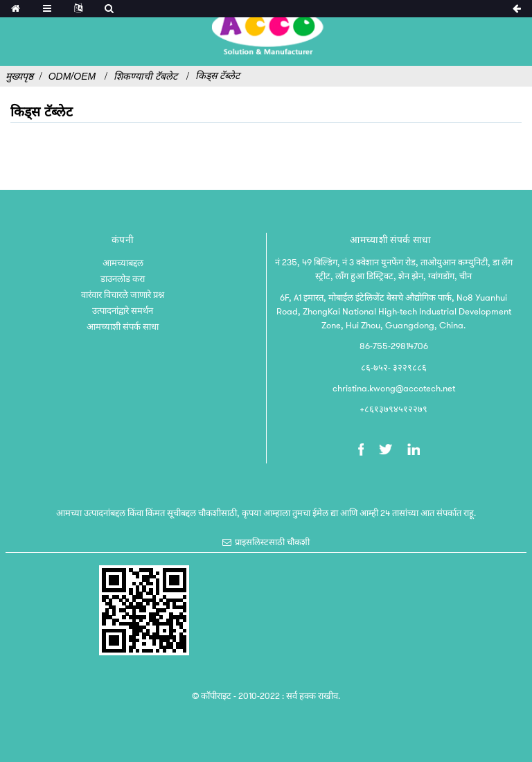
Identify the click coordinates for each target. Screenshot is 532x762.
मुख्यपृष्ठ (19, 76)
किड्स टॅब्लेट (218, 76)
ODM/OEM (72, 76)
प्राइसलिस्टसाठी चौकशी (272, 542)
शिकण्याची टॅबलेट (145, 76)
